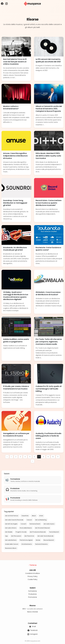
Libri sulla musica (49, 524)
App (7, 536)
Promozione (33, 597)
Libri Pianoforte (29, 536)
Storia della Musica (26, 528)
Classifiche (25, 516)
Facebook (33, 630)
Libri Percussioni (16, 536)
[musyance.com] (32, 7)
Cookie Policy (33, 579)
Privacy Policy (33, 576)
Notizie (38, 540)
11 (58, 457)
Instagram (33, 634)
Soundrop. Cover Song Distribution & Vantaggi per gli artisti (15, 203)
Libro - (33, 609)
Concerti (23, 524)
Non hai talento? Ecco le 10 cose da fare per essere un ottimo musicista (15, 62)
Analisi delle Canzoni (12, 544)
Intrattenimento (27, 544)
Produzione (33, 594)
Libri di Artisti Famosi (12, 516)
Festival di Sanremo (41, 544)
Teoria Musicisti (54, 532)
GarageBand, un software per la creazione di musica (16, 435)
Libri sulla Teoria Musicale (45, 536)
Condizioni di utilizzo (33, 573)
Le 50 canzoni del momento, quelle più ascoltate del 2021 (48, 60)
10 (53, 457)
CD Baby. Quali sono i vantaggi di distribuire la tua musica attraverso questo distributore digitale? (16, 296)
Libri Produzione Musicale (38, 532)
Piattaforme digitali (26, 540)
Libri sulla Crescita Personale (14, 520)
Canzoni (29, 520)
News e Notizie (33, 612)
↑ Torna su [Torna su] (33, 565)
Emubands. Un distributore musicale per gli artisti (15, 249)
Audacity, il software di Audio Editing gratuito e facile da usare (49, 436)
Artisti (41, 516)
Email (32, 626)
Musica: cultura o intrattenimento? (11, 108)
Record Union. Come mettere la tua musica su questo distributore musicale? (49, 203)
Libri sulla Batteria (11, 540)
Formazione (33, 591)
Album (34, 516)
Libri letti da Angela (11, 524)
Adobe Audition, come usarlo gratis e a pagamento (16, 340)
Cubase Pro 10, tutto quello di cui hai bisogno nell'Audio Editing (49, 389)
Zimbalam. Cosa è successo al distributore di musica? (48, 293)
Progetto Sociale (21, 532)
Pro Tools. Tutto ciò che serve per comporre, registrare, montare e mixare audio (49, 342)
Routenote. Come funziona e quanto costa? (48, 249)
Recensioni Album (11, 548)
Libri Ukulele (9, 532)
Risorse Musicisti (49, 540)
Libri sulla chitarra (11, 528)
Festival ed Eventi (35, 524)
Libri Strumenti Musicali (42, 528)
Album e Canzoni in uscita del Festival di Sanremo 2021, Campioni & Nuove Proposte (49, 109)
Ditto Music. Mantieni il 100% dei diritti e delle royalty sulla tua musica (48, 156)
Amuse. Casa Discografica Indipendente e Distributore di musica (15, 156)
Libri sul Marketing (41, 520)
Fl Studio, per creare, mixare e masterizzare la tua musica (16, 388)
